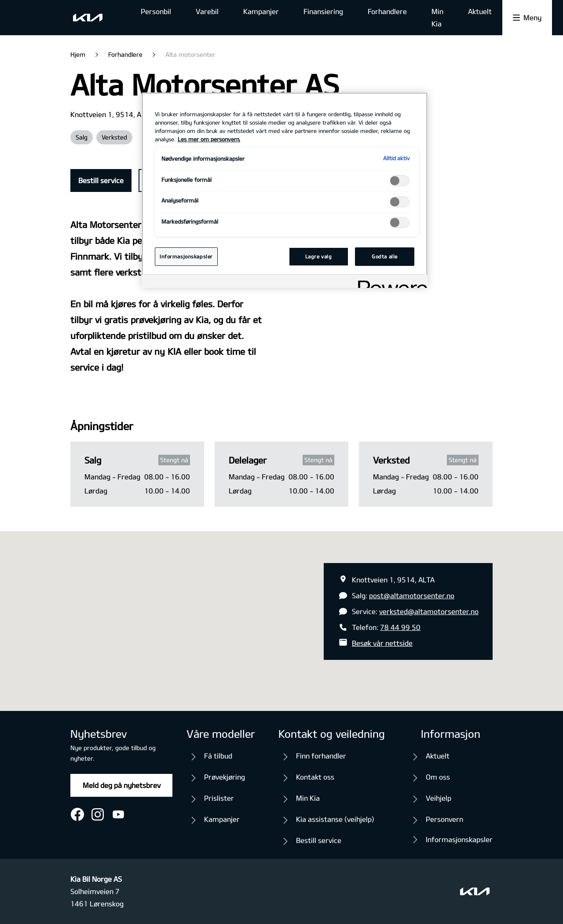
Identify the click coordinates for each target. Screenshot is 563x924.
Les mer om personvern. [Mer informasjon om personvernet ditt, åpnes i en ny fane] (209, 139)
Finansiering (323, 11)
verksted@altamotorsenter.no (429, 611)
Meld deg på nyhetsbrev (122, 785)
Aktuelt (480, 11)
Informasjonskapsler (459, 839)
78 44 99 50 (400, 627)
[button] (281, 613)
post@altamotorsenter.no (412, 595)
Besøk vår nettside (382, 643)
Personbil (156, 11)
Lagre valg (319, 256)
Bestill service (101, 180)
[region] (285, 190)
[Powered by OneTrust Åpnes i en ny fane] (390, 282)
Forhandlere (387, 11)
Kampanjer (261, 11)
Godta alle (385, 256)
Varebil (207, 11)
